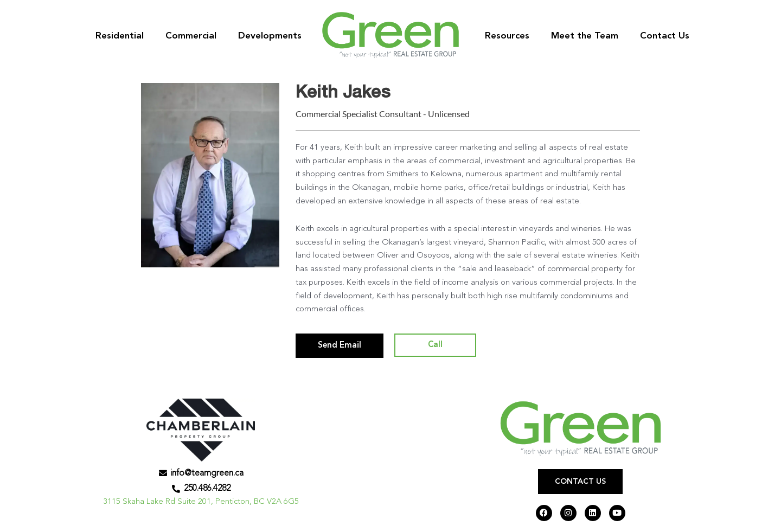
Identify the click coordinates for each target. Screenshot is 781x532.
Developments (270, 36)
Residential (120, 36)
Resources (507, 36)
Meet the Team (585, 36)
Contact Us (665, 36)
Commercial (191, 36)
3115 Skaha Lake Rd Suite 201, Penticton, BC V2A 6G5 (201, 502)
